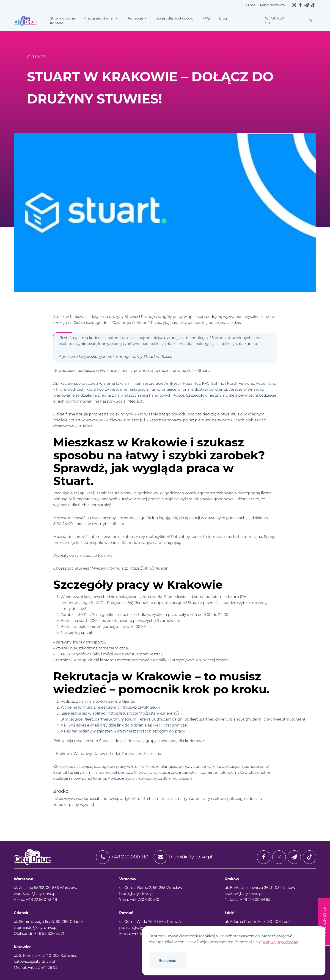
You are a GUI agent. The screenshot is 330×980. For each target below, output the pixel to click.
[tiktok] (313, 5)
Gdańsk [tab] (21, 913)
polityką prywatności (280, 942)
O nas (251, 5)
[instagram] (294, 5)
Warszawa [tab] (24, 879)
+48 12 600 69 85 (255, 900)
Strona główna (62, 18)
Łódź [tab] (229, 913)
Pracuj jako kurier (99, 18)
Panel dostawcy (272, 5)
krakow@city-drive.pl (244, 894)
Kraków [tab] (232, 879)
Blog (223, 18)
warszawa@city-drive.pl (35, 894)
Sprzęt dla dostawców (174, 18)
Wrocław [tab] (128, 879)
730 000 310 (274, 21)
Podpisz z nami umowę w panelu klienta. (98, 701)
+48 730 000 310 (121, 857)
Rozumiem (168, 961)
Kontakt (57, 23)
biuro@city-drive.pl (183, 857)
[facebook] (300, 5)
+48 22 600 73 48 (41, 900)
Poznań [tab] (126, 913)
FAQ (206, 18)
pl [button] (311, 21)
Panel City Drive (324, 922)
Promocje (135, 18)
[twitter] (307, 5)
